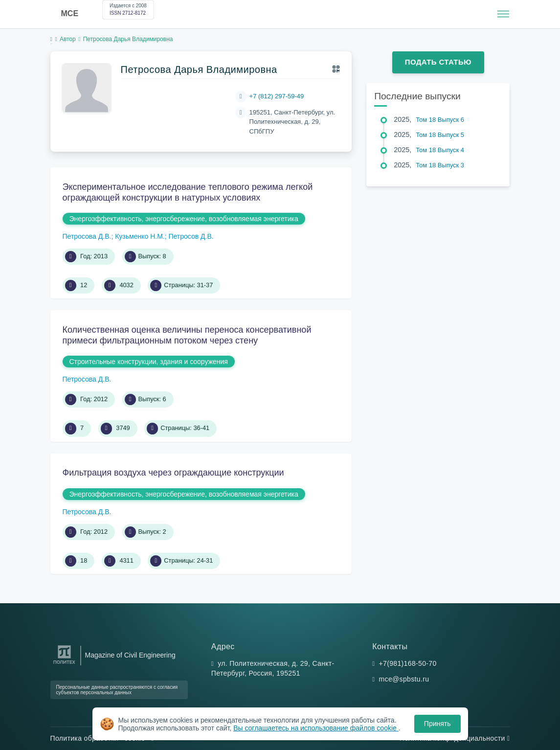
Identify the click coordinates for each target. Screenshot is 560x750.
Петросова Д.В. (87, 236)
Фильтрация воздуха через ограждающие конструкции (173, 473)
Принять (437, 724)
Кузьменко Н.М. (140, 236)
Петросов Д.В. (191, 236)
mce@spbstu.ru (404, 679)
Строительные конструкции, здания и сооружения (149, 362)
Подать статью (438, 62)
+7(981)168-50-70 (408, 663)
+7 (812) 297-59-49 (277, 96)
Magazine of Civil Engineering (130, 655)
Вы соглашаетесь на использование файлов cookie (316, 728)
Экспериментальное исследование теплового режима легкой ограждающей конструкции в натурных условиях (188, 192)
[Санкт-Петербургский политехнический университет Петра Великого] (64, 664)
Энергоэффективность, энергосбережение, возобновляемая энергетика (184, 219)
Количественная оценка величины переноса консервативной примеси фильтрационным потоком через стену (187, 335)
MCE (70, 13)
